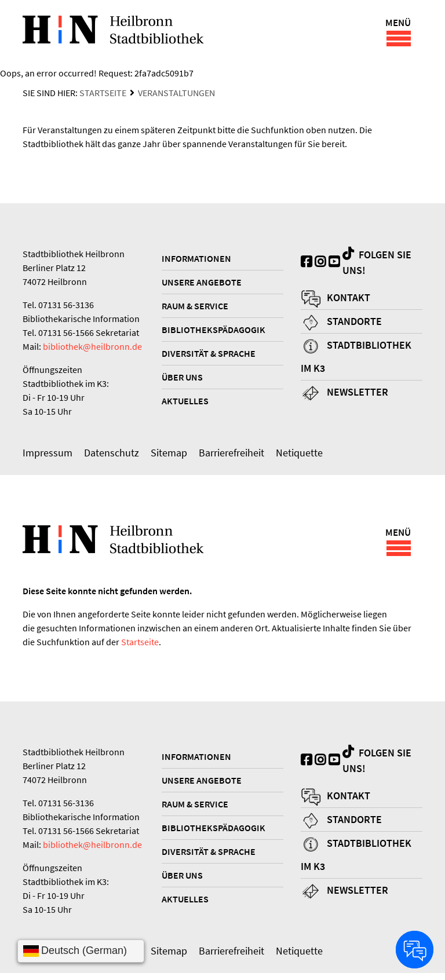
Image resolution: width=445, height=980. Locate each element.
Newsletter (358, 395)
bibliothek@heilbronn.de (92, 350)
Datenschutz (112, 456)
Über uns (182, 381)
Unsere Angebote (202, 286)
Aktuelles (185, 404)
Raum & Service (195, 309)
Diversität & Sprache (209, 357)
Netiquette (299, 456)
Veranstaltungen (176, 96)
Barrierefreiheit (231, 456)
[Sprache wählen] (81, 951)
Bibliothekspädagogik (214, 333)
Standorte (354, 325)
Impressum (48, 456)
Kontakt (349, 301)
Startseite (103, 96)
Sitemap (169, 456)
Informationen (196, 262)
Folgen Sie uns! (377, 266)
